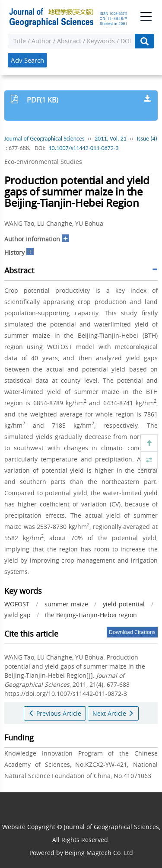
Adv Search (27, 60)
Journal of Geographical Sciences (44, 139)
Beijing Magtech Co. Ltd (99, 853)
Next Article (113, 713)
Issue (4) (147, 139)
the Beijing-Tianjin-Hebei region (91, 615)
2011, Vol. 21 (111, 139)
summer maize (66, 604)
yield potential (124, 604)
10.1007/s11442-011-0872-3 (83, 148)
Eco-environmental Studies (43, 162)
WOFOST (17, 604)
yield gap (17, 615)
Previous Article (55, 713)
